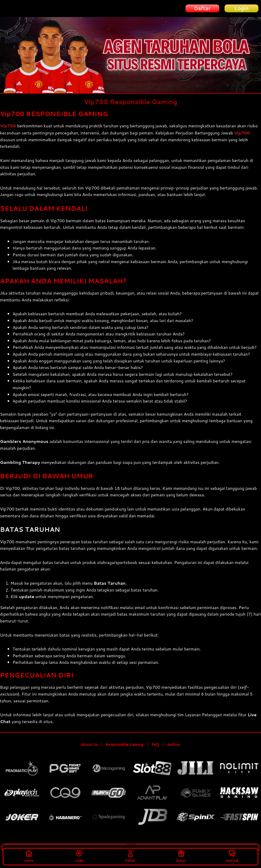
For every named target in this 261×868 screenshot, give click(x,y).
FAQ (155, 744)
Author (174, 744)
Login (80, 856)
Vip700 (8, 126)
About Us (89, 744)
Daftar (130, 856)
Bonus (181, 856)
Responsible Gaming (125, 744)
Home (29, 856)
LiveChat (232, 856)
